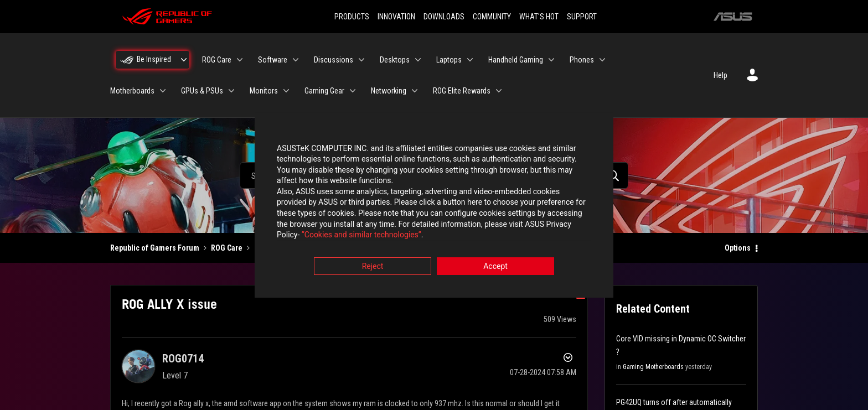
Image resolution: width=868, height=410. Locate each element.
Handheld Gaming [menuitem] (516, 60)
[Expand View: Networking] (415, 91)
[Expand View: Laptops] (470, 60)
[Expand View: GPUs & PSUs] (231, 91)
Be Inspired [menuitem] (154, 59)
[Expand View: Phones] (602, 60)
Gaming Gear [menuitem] (324, 91)
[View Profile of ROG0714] (183, 359)
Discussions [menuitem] (334, 60)
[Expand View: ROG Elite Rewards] (499, 91)
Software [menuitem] (273, 60)
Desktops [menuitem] (395, 60)
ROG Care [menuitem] (217, 60)
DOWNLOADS (444, 17)
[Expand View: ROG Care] (240, 60)
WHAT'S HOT (539, 17)
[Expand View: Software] (296, 60)
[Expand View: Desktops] (418, 60)
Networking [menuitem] (389, 91)
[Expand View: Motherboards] (163, 91)
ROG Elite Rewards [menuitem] (462, 91)
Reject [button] (373, 266)
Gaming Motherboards (653, 367)
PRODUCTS (352, 17)
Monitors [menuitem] (264, 91)
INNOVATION (396, 17)
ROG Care (227, 248)
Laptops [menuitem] (449, 60)
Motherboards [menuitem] (132, 91)
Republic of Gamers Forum (155, 248)
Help (720, 75)
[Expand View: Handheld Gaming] (551, 60)
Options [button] (738, 248)
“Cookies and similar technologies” (361, 235)
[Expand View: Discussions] (361, 60)
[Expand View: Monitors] (286, 91)
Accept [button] (495, 266)
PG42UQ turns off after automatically (674, 402)
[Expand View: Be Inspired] (184, 60)
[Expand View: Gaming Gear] (353, 91)
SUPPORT (582, 17)
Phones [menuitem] (582, 60)
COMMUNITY (492, 17)
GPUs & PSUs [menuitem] (202, 91)
